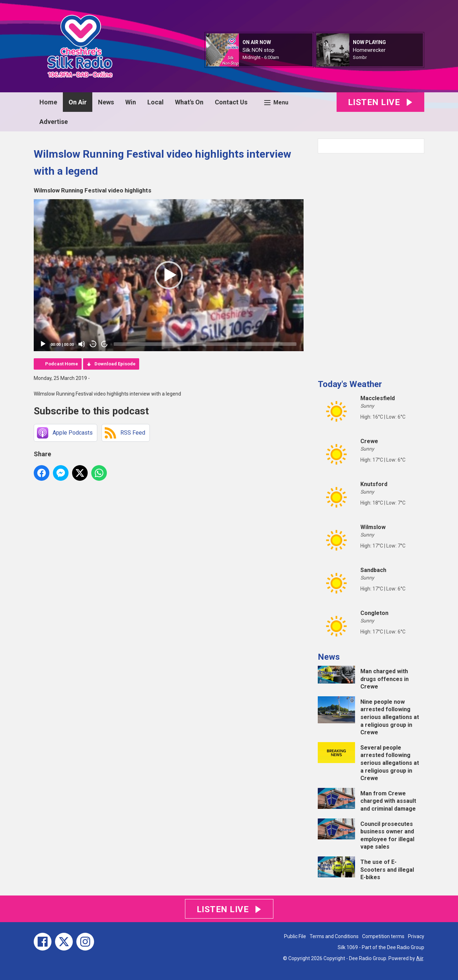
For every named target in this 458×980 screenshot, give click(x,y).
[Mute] (82, 344)
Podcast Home (62, 364)
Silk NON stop (258, 50)
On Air (78, 102)
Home (48, 102)
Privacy (416, 936)
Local (156, 102)
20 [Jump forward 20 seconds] (105, 344)
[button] (169, 275)
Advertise (54, 122)
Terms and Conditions (334, 936)
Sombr (360, 57)
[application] (169, 275)
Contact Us (231, 102)
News (106, 102)
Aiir (420, 958)
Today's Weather (350, 384)
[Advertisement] (371, 263)
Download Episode (115, 364)
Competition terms (383, 936)
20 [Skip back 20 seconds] (93, 344)
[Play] (43, 344)
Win (131, 102)
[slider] (205, 344)
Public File (295, 936)
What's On (189, 102)
